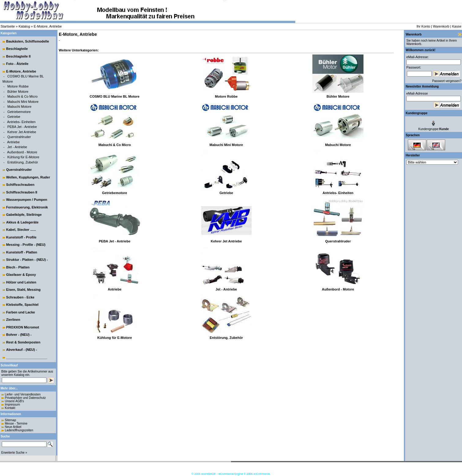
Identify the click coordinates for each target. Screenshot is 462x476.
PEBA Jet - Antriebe (22, 127)
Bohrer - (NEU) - (19, 335)
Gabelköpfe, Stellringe (24, 215)
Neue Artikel (13, 427)
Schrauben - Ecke (20, 297)
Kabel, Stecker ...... (21, 230)
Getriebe (14, 117)
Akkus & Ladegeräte (22, 222)
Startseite (8, 26)
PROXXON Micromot (23, 327)
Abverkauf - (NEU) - (22, 350)
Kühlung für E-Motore (23, 157)
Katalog (24, 26)
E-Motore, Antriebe (48, 26)
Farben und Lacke (20, 312)
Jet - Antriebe (17, 147)
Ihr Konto (423, 26)
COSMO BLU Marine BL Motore (115, 96)
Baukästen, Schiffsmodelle (28, 41)
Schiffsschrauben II (22, 192)
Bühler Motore (18, 92)
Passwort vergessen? (447, 81)
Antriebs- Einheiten (21, 122)
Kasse (457, 26)
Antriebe (13, 142)
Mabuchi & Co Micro (22, 96)
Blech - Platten (18, 267)
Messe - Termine (16, 424)
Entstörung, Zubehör (23, 162)
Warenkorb (441, 26)
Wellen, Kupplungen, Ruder (28, 177)
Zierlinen (13, 320)
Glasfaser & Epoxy (21, 275)
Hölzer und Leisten (21, 282)
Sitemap (11, 420)
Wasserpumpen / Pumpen (27, 200)
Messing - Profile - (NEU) (26, 245)
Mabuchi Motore (19, 107)
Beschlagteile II (18, 56)
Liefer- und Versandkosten (23, 394)
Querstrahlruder (19, 137)
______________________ (27, 357)
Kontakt (10, 408)
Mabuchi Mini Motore (23, 102)
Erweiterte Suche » (14, 453)
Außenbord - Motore (22, 152)
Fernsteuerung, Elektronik (27, 207)
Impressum (12, 405)
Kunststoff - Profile (21, 237)
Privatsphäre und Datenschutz (25, 398)
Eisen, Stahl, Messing (23, 290)
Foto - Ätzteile (17, 64)
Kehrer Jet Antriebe (22, 132)
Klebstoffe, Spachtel (22, 305)
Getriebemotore (19, 112)
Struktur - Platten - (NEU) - (27, 260)
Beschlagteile (17, 49)
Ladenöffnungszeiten (19, 430)
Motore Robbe (18, 86)
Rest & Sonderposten (23, 342)
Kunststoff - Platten (22, 252)
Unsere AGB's (15, 401)
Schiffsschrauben (20, 185)
